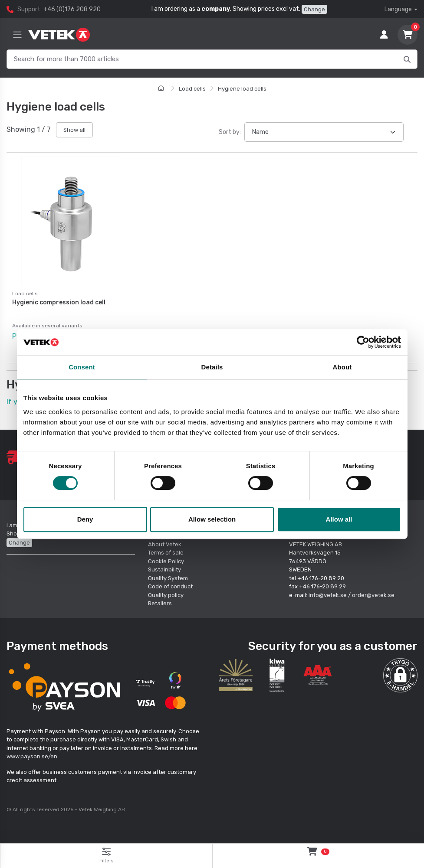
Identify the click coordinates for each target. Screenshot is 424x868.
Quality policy (166, 594)
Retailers (160, 603)
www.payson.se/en (32, 756)
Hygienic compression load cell (59, 302)
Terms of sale (166, 552)
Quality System (168, 577)
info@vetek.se (328, 594)
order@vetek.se (373, 594)
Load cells (192, 89)
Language (398, 9)
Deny (85, 519)
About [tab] (342, 367)
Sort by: (230, 132)
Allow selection (212, 519)
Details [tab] (212, 367)
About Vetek (165, 543)
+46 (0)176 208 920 (72, 9)
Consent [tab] (82, 367)
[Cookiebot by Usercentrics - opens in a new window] (363, 342)
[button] (400, 674)
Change (314, 9)
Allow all (339, 519)
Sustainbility (165, 569)
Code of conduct (170, 586)
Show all (74, 130)
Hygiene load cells (242, 89)
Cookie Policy (166, 560)
